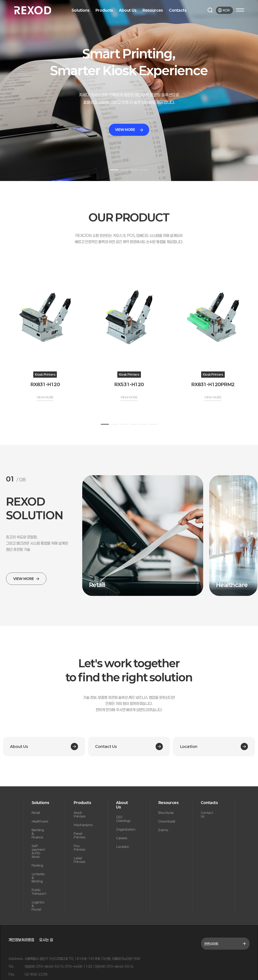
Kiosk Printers (80, 814)
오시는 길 (46, 940)
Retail (36, 813)
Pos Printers (80, 848)
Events (163, 830)
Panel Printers (80, 835)
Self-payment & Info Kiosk (38, 851)
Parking (37, 865)
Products (104, 10)
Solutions (80, 10)
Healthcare (40, 821)
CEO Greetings (123, 819)
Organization (126, 829)
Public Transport (39, 892)
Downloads (167, 821)
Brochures (166, 813)
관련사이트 (225, 944)
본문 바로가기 (0, 0)
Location (123, 847)
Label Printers (80, 860)
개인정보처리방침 (21, 940)
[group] (143, 536)
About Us (128, 10)
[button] (114, 170)
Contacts (178, 10)
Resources (153, 10)
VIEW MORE (129, 130)
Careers (122, 838)
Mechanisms (83, 825)
